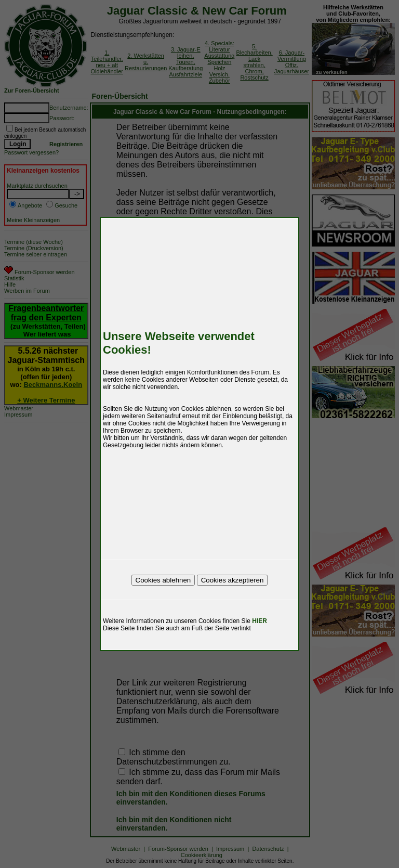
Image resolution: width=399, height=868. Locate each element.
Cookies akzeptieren (232, 580)
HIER (260, 621)
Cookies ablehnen (163, 580)
